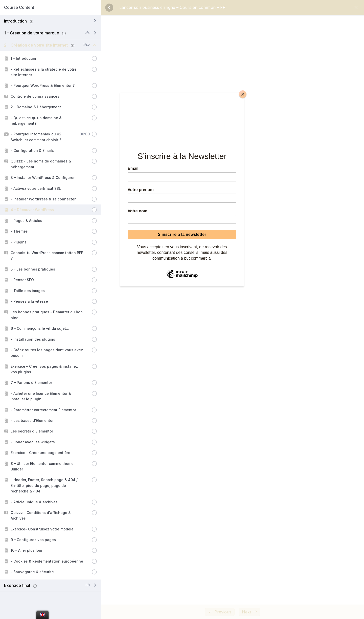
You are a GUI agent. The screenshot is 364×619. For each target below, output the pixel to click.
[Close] (243, 94)
